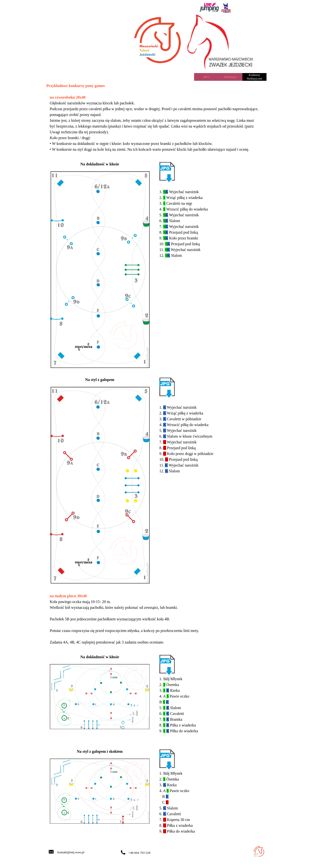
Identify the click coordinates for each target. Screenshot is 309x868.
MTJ (206, 77)
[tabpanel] (162, 7)
